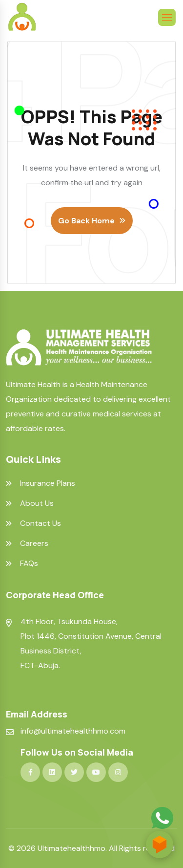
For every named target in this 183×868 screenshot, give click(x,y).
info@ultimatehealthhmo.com (73, 731)
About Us (37, 503)
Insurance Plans (48, 483)
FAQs (29, 564)
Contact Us (41, 523)
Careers (34, 543)
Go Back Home (86, 221)
